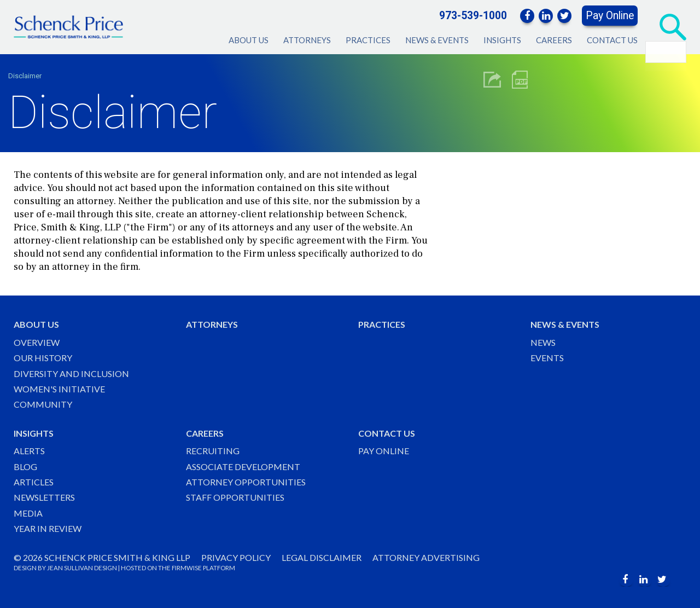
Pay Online (610, 16)
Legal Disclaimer (322, 557)
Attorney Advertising (426, 557)
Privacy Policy (236, 557)
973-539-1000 (473, 16)
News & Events (437, 40)
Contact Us (612, 40)
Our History (43, 358)
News (543, 342)
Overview (37, 342)
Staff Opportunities (235, 497)
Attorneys (307, 40)
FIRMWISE (187, 568)
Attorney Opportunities (246, 482)
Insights (502, 40)
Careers (554, 40)
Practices (368, 40)
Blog (25, 467)
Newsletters (44, 497)
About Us (249, 40)
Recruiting (213, 451)
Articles (34, 482)
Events (547, 358)
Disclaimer (25, 76)
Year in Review (48, 528)
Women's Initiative (59, 389)
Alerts (29, 451)
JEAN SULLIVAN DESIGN (82, 568)
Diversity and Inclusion (71, 374)
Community (43, 404)
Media (28, 513)
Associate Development (243, 467)
